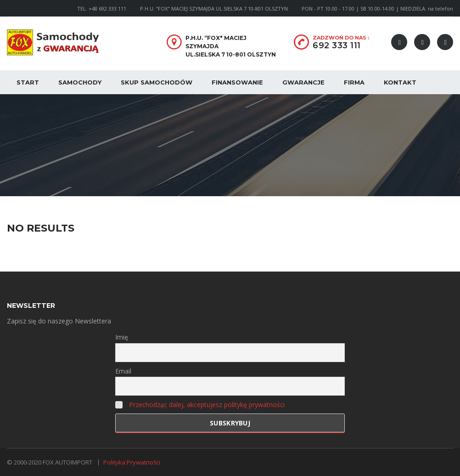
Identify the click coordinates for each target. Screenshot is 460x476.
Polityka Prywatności (132, 462)
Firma (354, 82)
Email (123, 371)
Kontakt (400, 82)
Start (28, 82)
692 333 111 (337, 45)
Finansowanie (237, 82)
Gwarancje (303, 82)
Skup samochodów (157, 82)
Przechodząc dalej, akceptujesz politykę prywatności (207, 405)
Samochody (80, 82)
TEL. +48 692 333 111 (102, 8)
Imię (122, 337)
